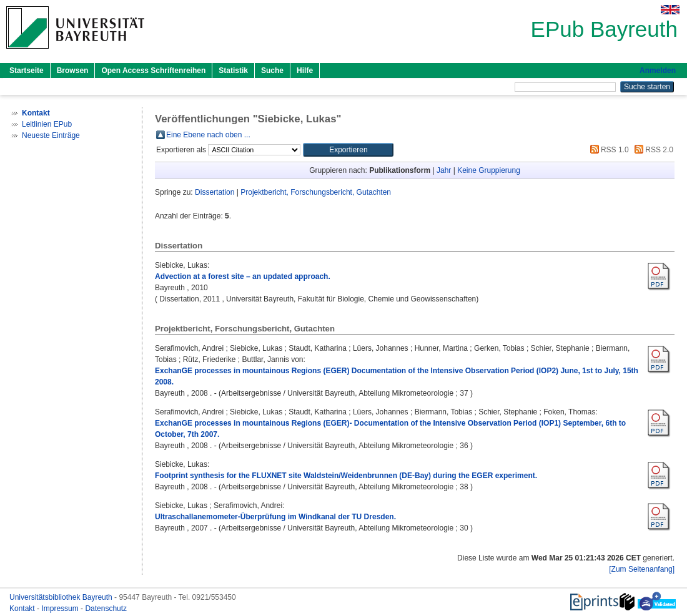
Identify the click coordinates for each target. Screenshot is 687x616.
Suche (272, 71)
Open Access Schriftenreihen (153, 71)
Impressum (61, 609)
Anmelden (658, 71)
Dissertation (215, 192)
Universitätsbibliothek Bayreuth (62, 597)
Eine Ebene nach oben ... (208, 135)
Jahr (444, 170)
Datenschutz (106, 609)
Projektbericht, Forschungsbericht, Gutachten (316, 192)
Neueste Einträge (51, 135)
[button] (348, 150)
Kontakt (23, 609)
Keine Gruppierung (489, 170)
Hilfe (305, 71)
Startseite (27, 71)
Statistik (233, 71)
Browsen (73, 71)
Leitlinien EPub (47, 124)
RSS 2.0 (652, 150)
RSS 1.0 (608, 150)
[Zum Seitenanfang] (642, 569)
